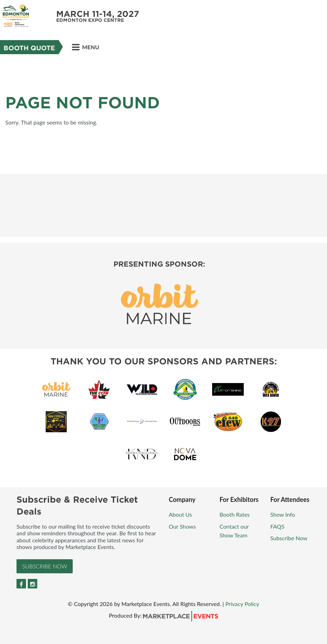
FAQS (277, 526)
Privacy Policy (242, 604)
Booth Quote (29, 48)
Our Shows (183, 526)
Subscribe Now (45, 566)
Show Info (283, 514)
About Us (181, 514)
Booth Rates (235, 514)
